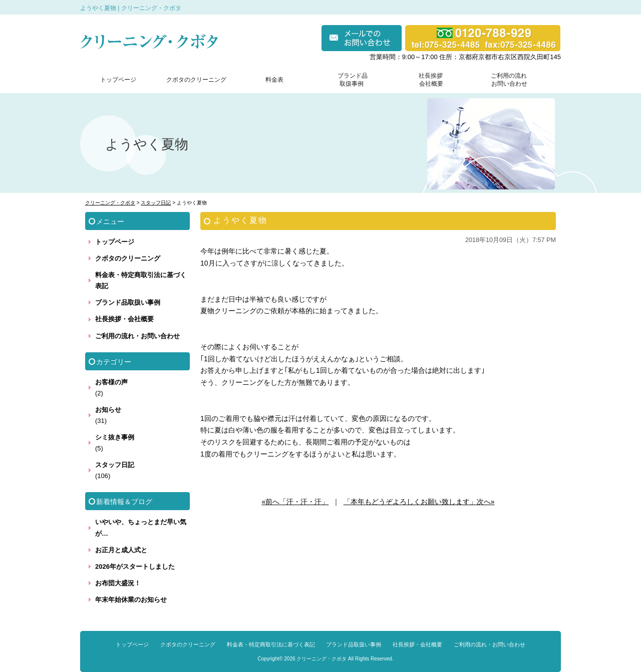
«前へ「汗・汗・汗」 (295, 502)
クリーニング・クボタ (322, 659)
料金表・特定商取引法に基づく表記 (141, 280)
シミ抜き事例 (115, 437)
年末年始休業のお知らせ (131, 600)
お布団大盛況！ (118, 583)
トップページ (118, 80)
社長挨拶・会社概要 (124, 319)
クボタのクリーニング (196, 80)
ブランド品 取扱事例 (353, 80)
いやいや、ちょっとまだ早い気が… (141, 527)
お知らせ (108, 410)
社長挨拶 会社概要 (429, 80)
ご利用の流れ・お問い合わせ (137, 336)
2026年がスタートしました (135, 567)
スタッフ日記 (115, 465)
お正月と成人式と (121, 550)
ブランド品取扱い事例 (128, 302)
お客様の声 (111, 382)
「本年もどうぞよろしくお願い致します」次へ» (419, 502)
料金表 (274, 80)
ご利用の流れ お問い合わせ (507, 80)
